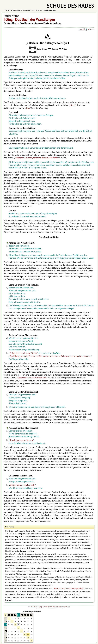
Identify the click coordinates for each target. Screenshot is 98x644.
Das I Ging (30, 11)
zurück (83, 29)
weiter (90, 29)
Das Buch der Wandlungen (15, 11)
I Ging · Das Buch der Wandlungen (49, 607)
